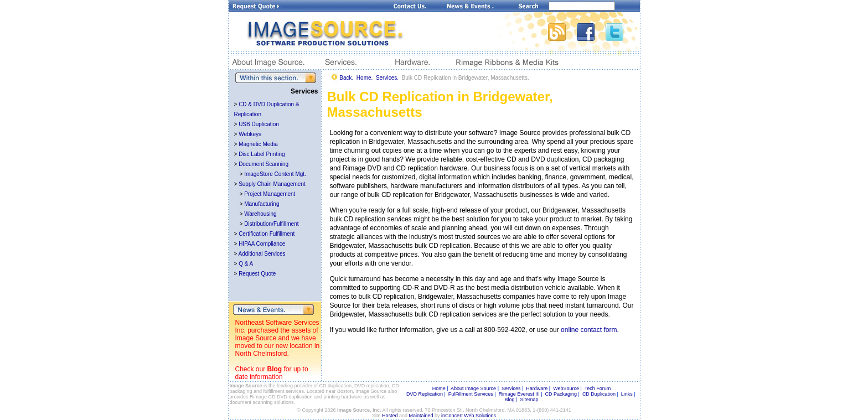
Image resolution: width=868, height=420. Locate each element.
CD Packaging (561, 394)
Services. (387, 78)
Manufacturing (262, 204)
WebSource (566, 388)
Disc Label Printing (262, 154)
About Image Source (473, 388)
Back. (346, 78)
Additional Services (262, 254)
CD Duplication (599, 394)
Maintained (421, 416)
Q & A (246, 264)
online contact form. (590, 330)
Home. (365, 78)
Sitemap (529, 400)
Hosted (390, 416)
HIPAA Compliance (262, 244)
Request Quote (257, 274)
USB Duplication (259, 124)
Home (439, 388)
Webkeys (250, 134)
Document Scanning (263, 164)
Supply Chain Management (272, 184)
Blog (275, 369)
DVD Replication (425, 394)
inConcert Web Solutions (469, 416)
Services (511, 388)
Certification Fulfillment (267, 234)
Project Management (270, 194)
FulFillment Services (471, 394)
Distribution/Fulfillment (271, 224)
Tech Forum (598, 388)
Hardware (537, 388)
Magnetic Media (258, 144)
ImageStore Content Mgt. (275, 174)
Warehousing (260, 214)
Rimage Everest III (519, 394)
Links (627, 394)
